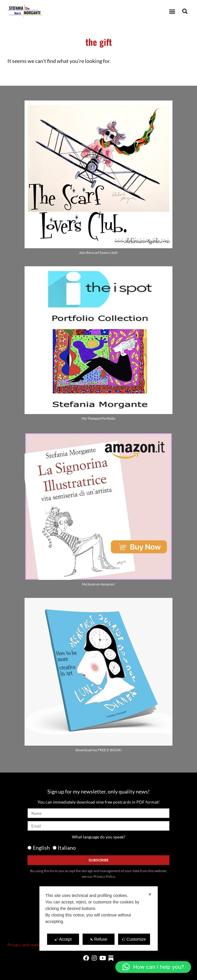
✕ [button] (150, 894)
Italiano (67, 848)
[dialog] (98, 919)
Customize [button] (134, 939)
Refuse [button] (98, 939)
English (41, 848)
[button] (172, 11)
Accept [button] (63, 939)
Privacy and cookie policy (31, 945)
